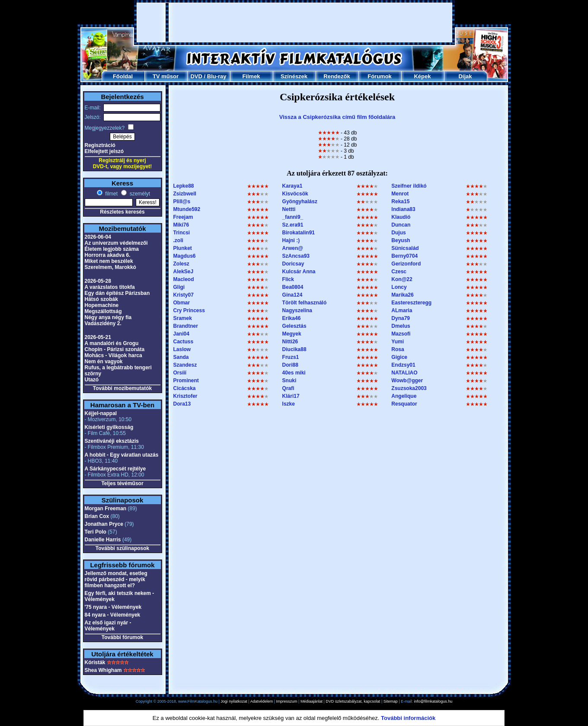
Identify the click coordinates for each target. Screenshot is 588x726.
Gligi (179, 287)
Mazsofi (401, 334)
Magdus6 (185, 256)
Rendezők (337, 76)
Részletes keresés (122, 212)
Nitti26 (290, 342)
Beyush (401, 240)
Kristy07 (184, 295)
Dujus (398, 233)
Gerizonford (406, 264)
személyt (139, 194)
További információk (408, 718)
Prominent (186, 381)
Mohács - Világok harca (113, 355)
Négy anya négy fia (108, 317)
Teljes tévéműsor (122, 483)
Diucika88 (294, 349)
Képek (422, 76)
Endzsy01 (403, 365)
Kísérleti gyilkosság (109, 427)
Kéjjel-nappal (101, 413)
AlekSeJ (184, 272)
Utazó (92, 380)
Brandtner (186, 326)
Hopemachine (102, 305)
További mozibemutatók (122, 388)
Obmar (182, 303)
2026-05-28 (98, 281)
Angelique (404, 396)
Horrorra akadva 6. (108, 255)
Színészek (294, 76)
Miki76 (181, 225)
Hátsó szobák (101, 299)
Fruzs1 (291, 357)
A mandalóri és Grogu (112, 343)
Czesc (399, 272)
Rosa (398, 349)
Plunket (183, 248)
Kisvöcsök (295, 194)
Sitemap (391, 701)
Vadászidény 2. (103, 323)
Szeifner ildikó (409, 186)
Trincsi (182, 233)
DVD (196, 76)
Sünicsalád (405, 248)
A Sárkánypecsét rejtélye (115, 469)
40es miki (294, 373)
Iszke (289, 404)
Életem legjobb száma (112, 249)
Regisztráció (100, 145)
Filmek (251, 76)
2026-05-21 (98, 337)
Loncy (399, 287)
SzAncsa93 (296, 256)
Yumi (398, 342)
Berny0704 (404, 256)
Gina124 (292, 295)
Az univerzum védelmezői (116, 243)
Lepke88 (184, 186)
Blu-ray (217, 76)
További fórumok (122, 637)
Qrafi (288, 388)
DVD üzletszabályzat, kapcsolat (353, 701)
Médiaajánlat (312, 701)
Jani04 (181, 334)
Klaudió (401, 217)
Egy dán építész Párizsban (117, 293)
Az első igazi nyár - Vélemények (108, 626)
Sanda (181, 357)
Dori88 (290, 365)
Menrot (400, 194)
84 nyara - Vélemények (113, 615)
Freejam (183, 217)
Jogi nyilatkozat (234, 701)
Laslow (182, 349)
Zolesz (181, 264)
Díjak (465, 76)
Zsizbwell (185, 194)
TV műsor (166, 76)
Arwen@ (293, 248)
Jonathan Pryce (104, 524)
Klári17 (291, 396)
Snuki (289, 381)
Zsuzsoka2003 (409, 388)
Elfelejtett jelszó (104, 151)
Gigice (399, 357)
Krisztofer (185, 396)
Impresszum (287, 701)
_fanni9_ (293, 217)
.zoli (178, 240)
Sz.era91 (293, 225)
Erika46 (292, 318)
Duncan (401, 225)
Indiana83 (403, 209)
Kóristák (95, 662)
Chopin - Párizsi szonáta (115, 349)
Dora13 (182, 404)
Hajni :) (291, 240)
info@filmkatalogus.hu (433, 701)
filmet (111, 194)
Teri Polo (96, 532)
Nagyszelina (297, 310)
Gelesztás (294, 326)
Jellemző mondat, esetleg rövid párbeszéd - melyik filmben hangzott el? (116, 579)
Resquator (404, 404)
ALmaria (402, 310)
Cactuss (184, 342)
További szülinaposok (122, 548)
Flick (288, 279)
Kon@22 (402, 279)
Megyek (292, 334)
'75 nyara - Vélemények (113, 607)
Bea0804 (293, 287)
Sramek (183, 318)
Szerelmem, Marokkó (110, 267)
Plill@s (182, 201)
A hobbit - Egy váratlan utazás (122, 455)
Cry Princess (189, 310)
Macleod (184, 279)
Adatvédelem (262, 701)
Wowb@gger (407, 381)
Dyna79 (401, 318)
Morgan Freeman (106, 509)
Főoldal (123, 76)
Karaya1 (292, 186)
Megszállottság (103, 311)
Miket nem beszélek (109, 261)
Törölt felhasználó (305, 303)
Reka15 (400, 201)
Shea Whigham (103, 670)
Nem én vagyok (104, 361)
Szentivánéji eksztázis (112, 441)
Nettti (289, 209)
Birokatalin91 (299, 233)
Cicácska (185, 388)
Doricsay (293, 264)
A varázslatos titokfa (110, 287)
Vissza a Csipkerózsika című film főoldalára (337, 117)
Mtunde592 (187, 209)
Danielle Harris (103, 540)
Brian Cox (97, 516)
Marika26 (402, 295)
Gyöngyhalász (300, 201)
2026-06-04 (98, 237)
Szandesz (185, 365)
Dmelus (401, 326)
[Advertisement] (294, 22)
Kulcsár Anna (299, 272)
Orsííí (180, 373)
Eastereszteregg (411, 303)
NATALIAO (404, 373)
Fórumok (380, 76)
